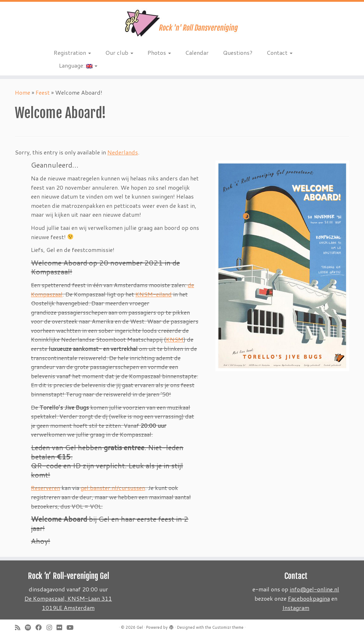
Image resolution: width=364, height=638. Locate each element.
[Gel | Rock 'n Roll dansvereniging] (182, 23)
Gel (140, 627)
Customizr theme (228, 627)
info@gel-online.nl (314, 589)
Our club (119, 52)
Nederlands (123, 152)
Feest (43, 92)
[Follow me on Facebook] (41, 628)
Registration (72, 52)
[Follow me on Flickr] (61, 628)
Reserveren (45, 488)
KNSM (175, 339)
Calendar (197, 52)
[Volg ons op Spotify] (30, 628)
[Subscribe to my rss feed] (20, 628)
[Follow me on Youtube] (72, 628)
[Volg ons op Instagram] (52, 628)
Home (23, 92)
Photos (159, 52)
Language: (78, 65)
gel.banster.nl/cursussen (113, 488)
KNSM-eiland (154, 294)
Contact (280, 52)
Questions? (238, 52)
